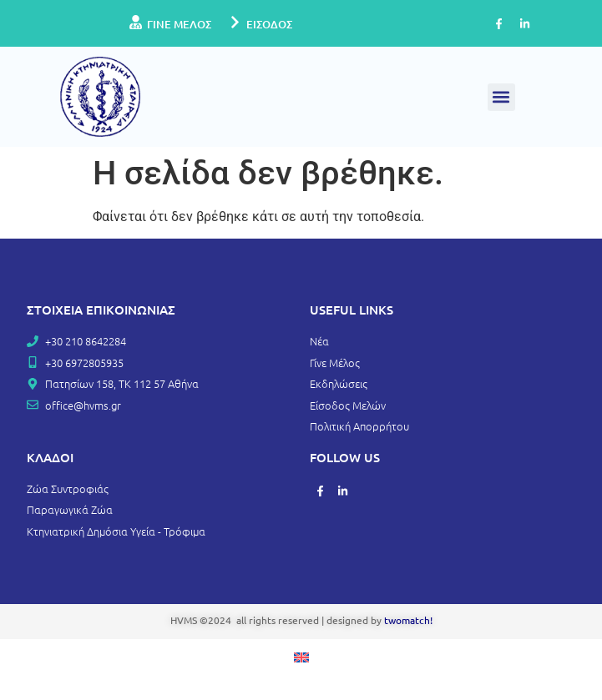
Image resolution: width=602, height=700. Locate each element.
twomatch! (408, 620)
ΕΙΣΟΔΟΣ (269, 24)
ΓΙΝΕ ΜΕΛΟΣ (179, 24)
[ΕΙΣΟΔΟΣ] (235, 23)
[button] (501, 97)
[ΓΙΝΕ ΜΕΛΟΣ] (136, 23)
